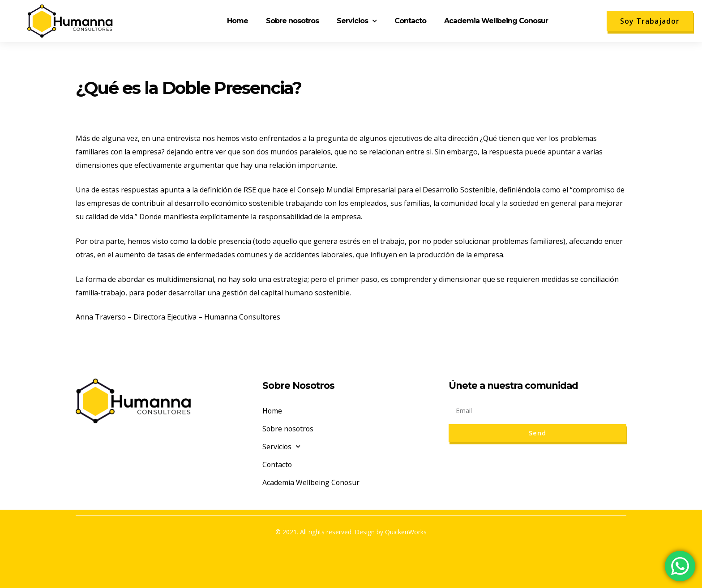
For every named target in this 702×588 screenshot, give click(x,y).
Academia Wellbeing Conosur (496, 21)
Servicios (357, 21)
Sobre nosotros (292, 21)
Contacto (410, 21)
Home (238, 21)
